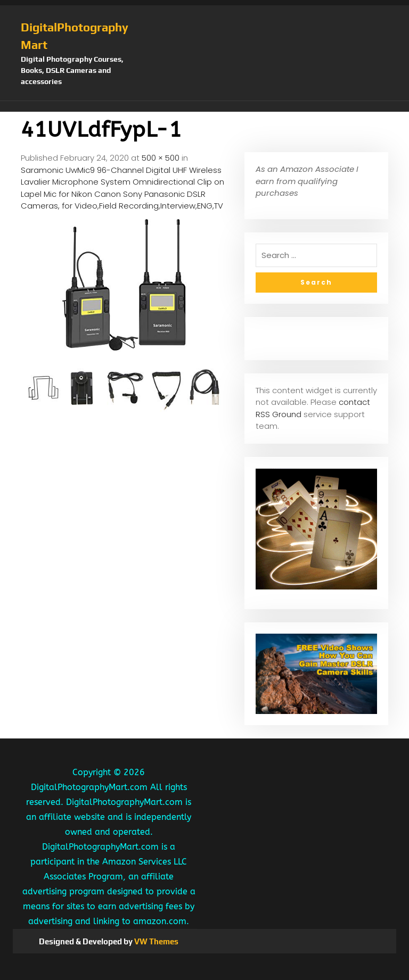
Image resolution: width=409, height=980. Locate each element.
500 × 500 (161, 158)
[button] (204, 106)
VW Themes (156, 941)
